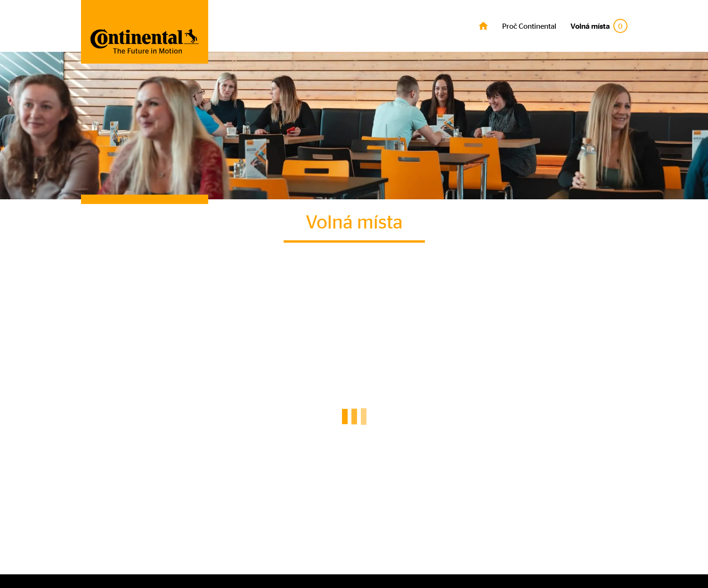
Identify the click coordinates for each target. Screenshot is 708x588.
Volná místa (599, 26)
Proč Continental (529, 26)
